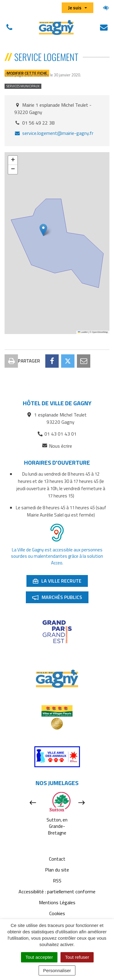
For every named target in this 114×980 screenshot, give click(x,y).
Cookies (57, 913)
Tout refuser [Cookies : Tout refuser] (77, 957)
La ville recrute (60, 582)
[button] (43, 230)
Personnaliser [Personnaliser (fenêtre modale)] (57, 970)
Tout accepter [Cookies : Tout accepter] (39, 957)
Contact (57, 859)
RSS (57, 881)
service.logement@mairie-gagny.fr (54, 133)
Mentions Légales (57, 902)
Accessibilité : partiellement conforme (57, 891)
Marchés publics (60, 598)
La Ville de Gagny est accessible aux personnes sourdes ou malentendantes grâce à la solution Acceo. (57, 556)
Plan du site (57, 870)
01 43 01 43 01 (57, 434)
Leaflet (83, 332)
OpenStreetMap (100, 332)
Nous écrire (57, 446)
